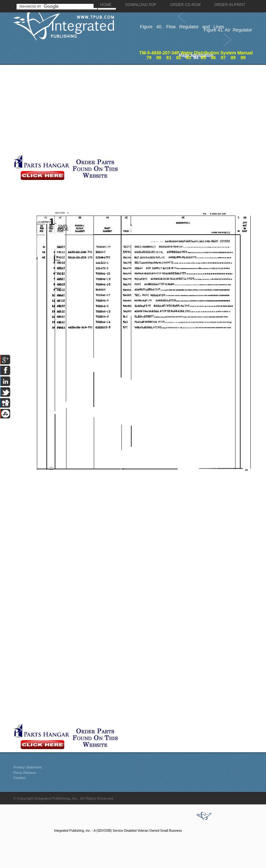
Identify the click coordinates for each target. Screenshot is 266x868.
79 (149, 58)
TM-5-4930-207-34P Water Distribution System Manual (196, 53)
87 (223, 58)
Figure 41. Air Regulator (228, 30)
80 (159, 58)
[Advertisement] (114, 109)
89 (243, 58)
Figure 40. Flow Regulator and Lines (182, 27)
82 (179, 58)
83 (189, 58)
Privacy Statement (28, 767)
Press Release (25, 773)
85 (204, 58)
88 (233, 58)
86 (213, 58)
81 (169, 58)
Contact (19, 778)
